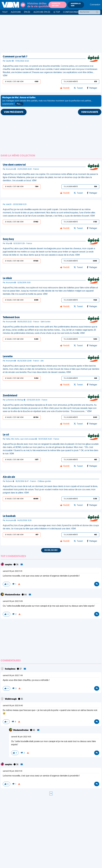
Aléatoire (16, 12)
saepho (9, 565)
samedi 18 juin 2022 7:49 (13, 676)
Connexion (95, 5)
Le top (57, 12)
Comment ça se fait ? (15, 57)
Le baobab (9, 516)
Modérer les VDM (76, 5)
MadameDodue (13, 595)
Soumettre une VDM (56, 5)
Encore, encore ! (51, 550)
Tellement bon (11, 317)
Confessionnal (71, 12)
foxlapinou (10, 669)
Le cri (6, 435)
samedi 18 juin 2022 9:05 (13, 601)
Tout (5, 12)
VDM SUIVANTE (90, 112)
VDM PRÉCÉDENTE (14, 112)
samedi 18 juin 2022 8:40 (13, 706)
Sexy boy (8, 239)
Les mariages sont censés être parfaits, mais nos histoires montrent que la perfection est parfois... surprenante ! (47, 101)
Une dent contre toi (14, 165)
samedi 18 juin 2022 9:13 (12, 571)
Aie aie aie (9, 477)
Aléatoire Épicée (42, 12)
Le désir (7, 278)
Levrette (8, 357)
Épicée (27, 12)
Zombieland (10, 396)
